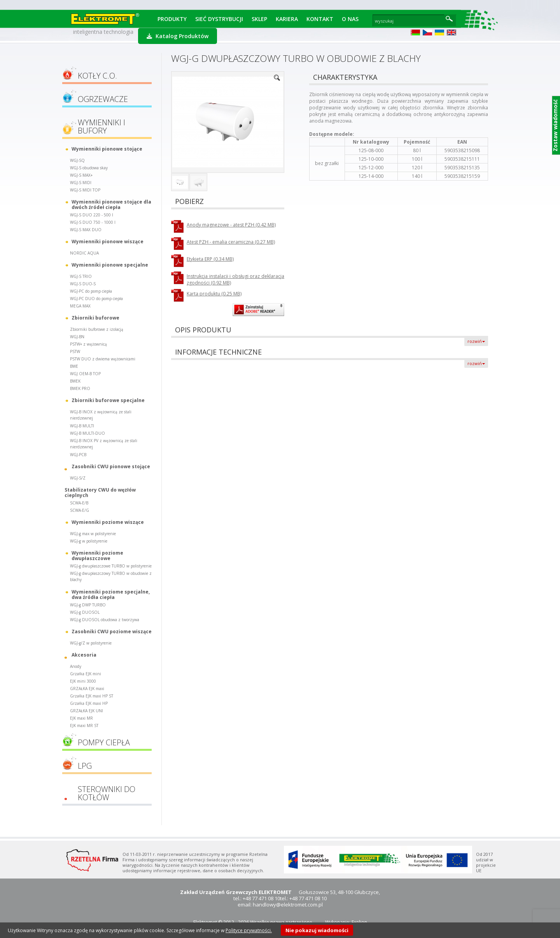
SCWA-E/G (80, 510)
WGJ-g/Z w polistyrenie (91, 643)
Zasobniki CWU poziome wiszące (112, 631)
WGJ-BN (77, 337)
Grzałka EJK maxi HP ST (92, 696)
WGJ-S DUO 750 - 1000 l (93, 222)
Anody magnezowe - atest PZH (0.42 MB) (231, 225)
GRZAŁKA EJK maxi (87, 689)
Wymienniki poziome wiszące (108, 522)
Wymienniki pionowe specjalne (110, 265)
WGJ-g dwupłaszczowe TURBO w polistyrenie (111, 566)
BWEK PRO (80, 388)
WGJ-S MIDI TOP (85, 190)
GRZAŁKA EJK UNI (87, 711)
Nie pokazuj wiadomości (317, 930)
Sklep (259, 19)
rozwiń (475, 341)
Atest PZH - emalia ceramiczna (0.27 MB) (231, 242)
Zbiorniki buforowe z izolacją (97, 329)
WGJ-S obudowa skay (89, 168)
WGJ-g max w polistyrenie (93, 534)
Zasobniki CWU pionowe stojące (111, 466)
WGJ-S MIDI (81, 183)
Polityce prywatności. (249, 930)
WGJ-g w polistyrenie (89, 541)
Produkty (172, 19)
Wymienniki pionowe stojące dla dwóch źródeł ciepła (111, 204)
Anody (76, 666)
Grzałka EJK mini (86, 674)
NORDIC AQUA (84, 253)
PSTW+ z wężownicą (88, 344)
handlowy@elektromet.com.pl (288, 905)
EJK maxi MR (81, 718)
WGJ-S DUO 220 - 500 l (92, 215)
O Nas (350, 19)
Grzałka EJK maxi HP (89, 703)
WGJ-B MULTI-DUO (87, 433)
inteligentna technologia (103, 32)
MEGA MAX (80, 306)
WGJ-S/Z (78, 478)
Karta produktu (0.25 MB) (214, 294)
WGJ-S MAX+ (81, 175)
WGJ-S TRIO (81, 276)
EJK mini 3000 (83, 681)
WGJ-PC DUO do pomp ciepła (96, 299)
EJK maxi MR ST (84, 725)
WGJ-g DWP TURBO (88, 605)
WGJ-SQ (77, 160)
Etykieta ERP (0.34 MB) (210, 259)
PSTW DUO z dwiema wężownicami (103, 359)
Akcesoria (84, 655)
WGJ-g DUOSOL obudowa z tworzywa (105, 620)
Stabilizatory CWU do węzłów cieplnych (100, 492)
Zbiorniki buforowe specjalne (108, 400)
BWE (74, 366)
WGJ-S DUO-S (83, 284)
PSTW (75, 351)
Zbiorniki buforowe (95, 318)
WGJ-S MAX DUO (86, 230)
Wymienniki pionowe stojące (107, 149)
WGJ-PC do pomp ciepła (91, 291)
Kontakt (320, 19)
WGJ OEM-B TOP (85, 374)
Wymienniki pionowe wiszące (108, 242)
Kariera (287, 19)
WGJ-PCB (78, 455)
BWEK (75, 381)
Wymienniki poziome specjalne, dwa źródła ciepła (111, 594)
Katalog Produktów (178, 36)
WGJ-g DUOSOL (85, 612)
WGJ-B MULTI (82, 426)
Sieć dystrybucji (219, 19)
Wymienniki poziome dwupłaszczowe (97, 555)
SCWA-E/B (79, 503)
